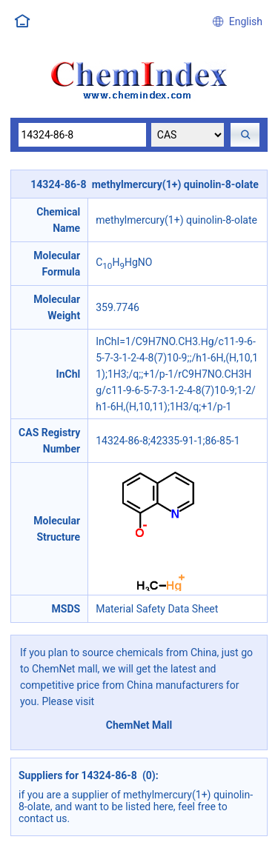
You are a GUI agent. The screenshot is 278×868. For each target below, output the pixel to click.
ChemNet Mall (139, 725)
